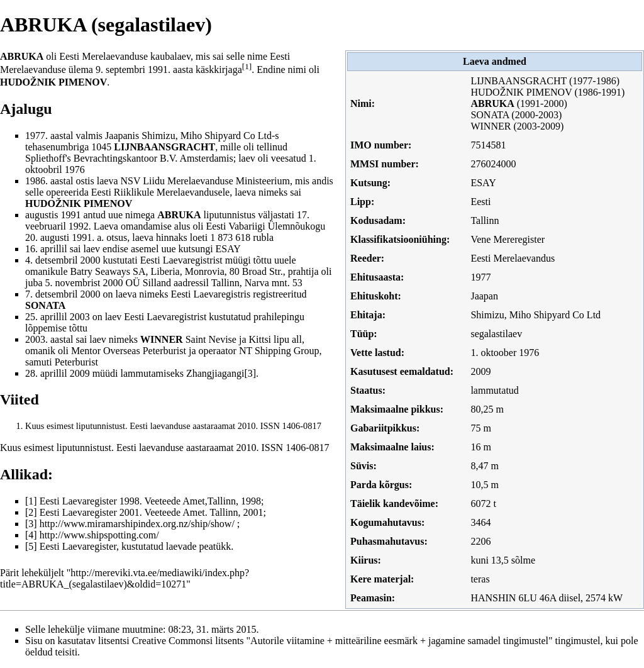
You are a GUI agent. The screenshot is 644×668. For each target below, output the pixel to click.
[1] (247, 66)
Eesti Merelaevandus (513, 258)
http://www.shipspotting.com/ (99, 535)
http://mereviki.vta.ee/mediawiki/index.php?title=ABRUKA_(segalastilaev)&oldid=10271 (125, 578)
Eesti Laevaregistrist (181, 260)
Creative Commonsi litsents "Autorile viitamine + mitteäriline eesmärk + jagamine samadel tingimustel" (342, 641)
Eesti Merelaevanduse (103, 56)
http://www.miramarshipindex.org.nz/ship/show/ (137, 524)
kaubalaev (170, 56)
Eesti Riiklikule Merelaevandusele (160, 192)
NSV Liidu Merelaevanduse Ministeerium (205, 181)
